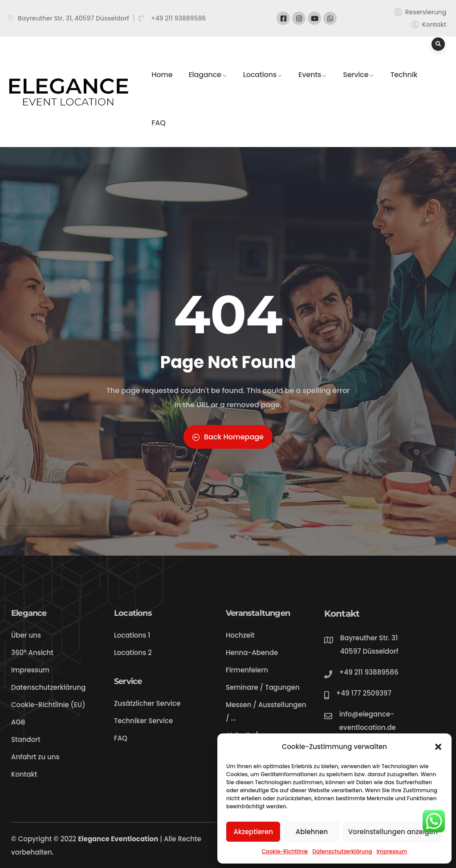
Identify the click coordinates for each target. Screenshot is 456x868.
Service (358, 84)
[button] (438, 747)
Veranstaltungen (258, 613)
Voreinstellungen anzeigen (393, 832)
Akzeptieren (253, 832)
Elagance (208, 84)
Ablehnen (312, 832)
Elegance (29, 613)
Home (162, 84)
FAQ (158, 132)
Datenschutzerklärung (342, 851)
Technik (404, 84)
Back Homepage (228, 437)
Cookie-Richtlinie (285, 851)
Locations (263, 84)
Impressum (392, 851)
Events (313, 84)
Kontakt (342, 614)
